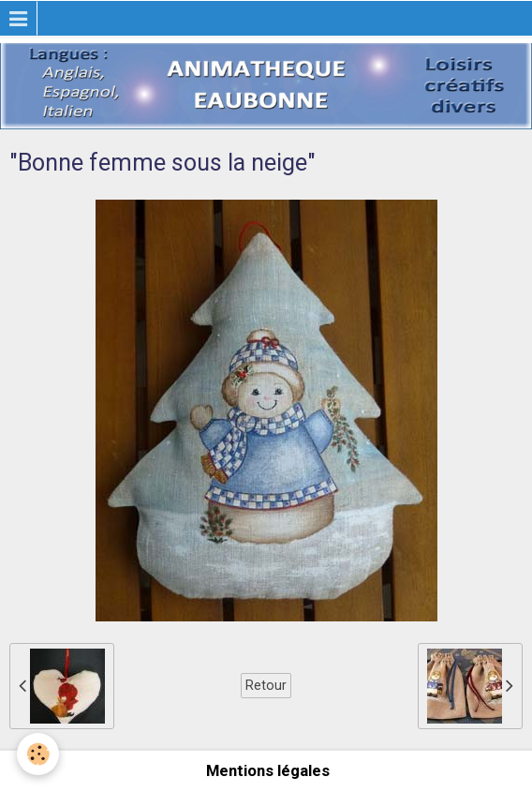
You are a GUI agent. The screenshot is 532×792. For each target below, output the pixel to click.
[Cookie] (38, 754)
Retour (266, 685)
